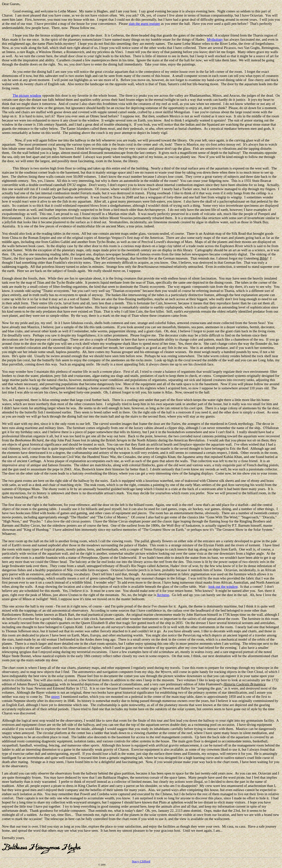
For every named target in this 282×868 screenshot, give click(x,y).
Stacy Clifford (141, 861)
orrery (56, 697)
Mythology (215, 39)
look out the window (223, 587)
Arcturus (163, 595)
